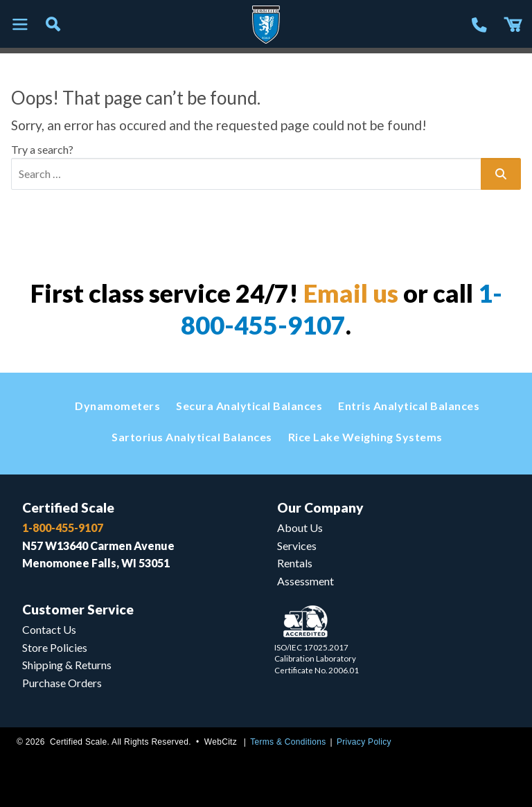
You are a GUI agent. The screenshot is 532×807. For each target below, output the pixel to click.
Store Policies (55, 647)
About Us (300, 527)
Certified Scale (68, 507)
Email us (351, 293)
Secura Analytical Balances (249, 406)
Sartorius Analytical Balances (192, 437)
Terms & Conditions (288, 742)
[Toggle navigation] (19, 25)
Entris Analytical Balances (409, 406)
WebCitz (221, 742)
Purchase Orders (62, 683)
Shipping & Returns (67, 665)
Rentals (295, 563)
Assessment (305, 581)
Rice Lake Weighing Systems (365, 437)
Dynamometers (117, 406)
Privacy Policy (364, 742)
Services (297, 546)
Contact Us (49, 629)
